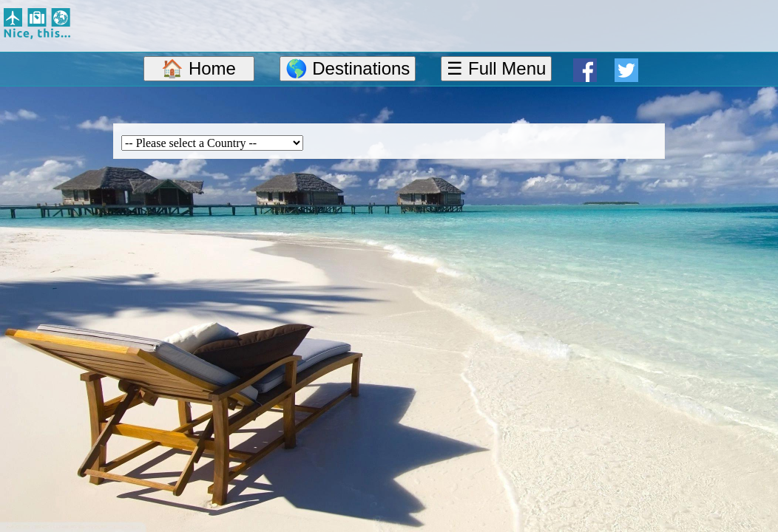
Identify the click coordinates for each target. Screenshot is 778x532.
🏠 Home (199, 68)
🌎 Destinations (348, 68)
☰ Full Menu (496, 68)
